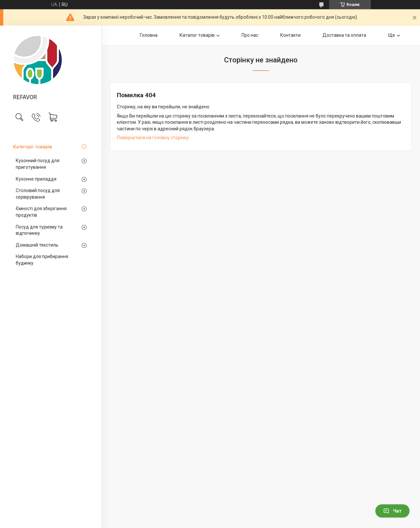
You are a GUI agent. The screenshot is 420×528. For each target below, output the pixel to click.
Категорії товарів (32, 147)
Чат (392, 511)
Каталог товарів (197, 35)
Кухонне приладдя (36, 179)
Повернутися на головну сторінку (153, 138)
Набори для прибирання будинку (42, 260)
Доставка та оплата (344, 35)
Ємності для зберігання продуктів (41, 212)
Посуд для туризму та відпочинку (39, 230)
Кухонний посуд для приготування (38, 164)
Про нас (250, 35)
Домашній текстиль (37, 245)
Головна (149, 35)
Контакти (290, 35)
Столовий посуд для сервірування (38, 194)
